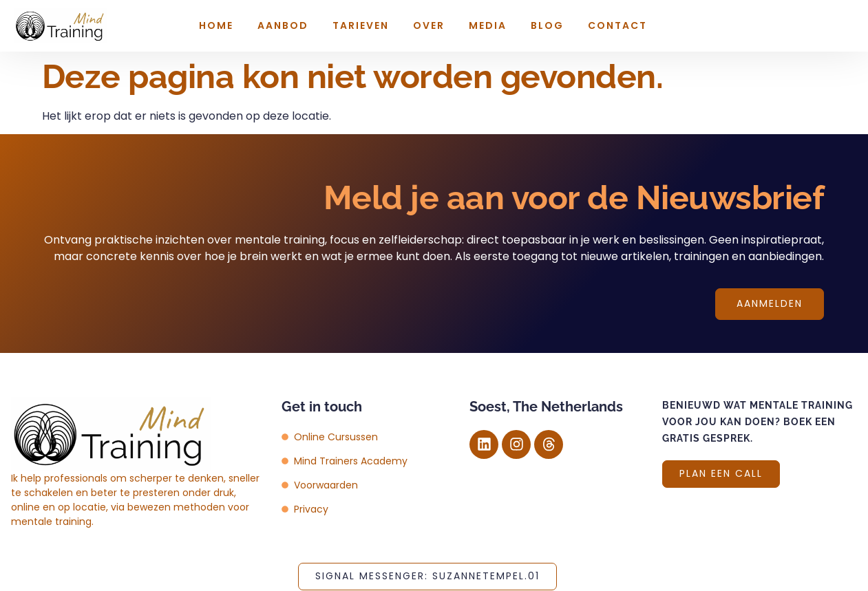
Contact (617, 25)
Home (216, 25)
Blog (547, 25)
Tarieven (361, 25)
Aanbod (283, 25)
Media (488, 25)
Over (429, 25)
